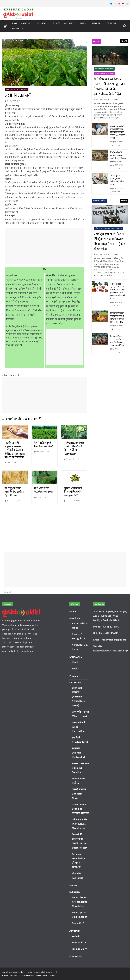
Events (83, 23)
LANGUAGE (42, 23)
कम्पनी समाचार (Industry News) (79, 794)
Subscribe (95, 23)
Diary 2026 (78, 923)
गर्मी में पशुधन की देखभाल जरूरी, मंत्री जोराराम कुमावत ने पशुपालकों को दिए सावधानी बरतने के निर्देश (109, 87)
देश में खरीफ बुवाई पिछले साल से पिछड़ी (44, 445)
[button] (32, 23)
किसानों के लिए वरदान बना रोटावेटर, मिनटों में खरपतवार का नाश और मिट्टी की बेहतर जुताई (117, 318)
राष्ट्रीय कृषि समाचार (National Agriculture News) (78, 697)
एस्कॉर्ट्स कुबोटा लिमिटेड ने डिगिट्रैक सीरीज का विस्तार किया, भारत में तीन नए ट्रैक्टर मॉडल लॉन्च (109, 242)
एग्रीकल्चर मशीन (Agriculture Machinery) (108, 228)
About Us (26, 23)
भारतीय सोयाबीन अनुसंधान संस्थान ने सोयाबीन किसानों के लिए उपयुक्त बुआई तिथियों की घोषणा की (15, 450)
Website (77, 936)
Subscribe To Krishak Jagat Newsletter (79, 902)
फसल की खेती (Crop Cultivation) (17, 90)
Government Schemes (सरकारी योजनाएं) (81, 809)
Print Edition (79, 943)
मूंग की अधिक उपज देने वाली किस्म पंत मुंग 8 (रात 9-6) (73, 492)
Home (15, 23)
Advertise (112, 23)
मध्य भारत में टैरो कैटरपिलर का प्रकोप (44, 490)
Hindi (75, 662)
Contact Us (18, 29)
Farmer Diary (79, 949)
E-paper (57, 23)
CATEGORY (69, 23)
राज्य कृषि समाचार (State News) (104, 69)
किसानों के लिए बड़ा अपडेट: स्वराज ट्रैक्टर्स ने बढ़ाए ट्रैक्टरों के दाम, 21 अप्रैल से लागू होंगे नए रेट (118, 341)
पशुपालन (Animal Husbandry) (105, 74)
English (76, 669)
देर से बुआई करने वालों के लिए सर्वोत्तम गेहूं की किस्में (14, 492)
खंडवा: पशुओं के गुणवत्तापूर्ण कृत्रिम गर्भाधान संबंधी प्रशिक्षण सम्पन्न (118, 180)
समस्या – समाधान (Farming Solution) (80, 768)
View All (124, 41)
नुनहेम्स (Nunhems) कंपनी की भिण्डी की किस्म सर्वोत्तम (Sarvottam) (74, 448)
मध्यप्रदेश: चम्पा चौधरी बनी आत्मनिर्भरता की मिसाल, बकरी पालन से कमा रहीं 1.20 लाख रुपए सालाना (118, 132)
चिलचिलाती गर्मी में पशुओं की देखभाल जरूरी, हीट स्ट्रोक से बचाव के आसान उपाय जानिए (118, 157)
